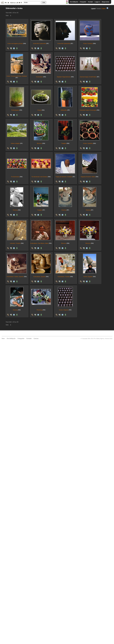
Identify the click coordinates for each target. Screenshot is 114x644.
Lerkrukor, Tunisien (15, 243)
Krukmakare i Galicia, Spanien (15, 277)
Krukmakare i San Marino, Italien (39, 243)
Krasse (39, 110)
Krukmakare (39, 77)
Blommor (39, 143)
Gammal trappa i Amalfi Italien (88, 77)
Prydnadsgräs (15, 110)
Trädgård (64, 143)
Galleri (104, 9)
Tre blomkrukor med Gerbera (39, 177)
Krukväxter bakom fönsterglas (88, 110)
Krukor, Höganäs (64, 310)
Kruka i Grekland (88, 43)
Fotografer (83, 2)
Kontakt (90, 2)
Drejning (15, 210)
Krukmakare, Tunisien (64, 277)
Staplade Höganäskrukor (64, 77)
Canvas (36, 339)
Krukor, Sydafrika (88, 143)
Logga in (97, 2)
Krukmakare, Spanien (39, 277)
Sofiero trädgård (15, 143)
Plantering (39, 310)
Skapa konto (106, 2)
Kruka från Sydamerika (40, 43)
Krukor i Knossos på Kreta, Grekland (17, 76)
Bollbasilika (64, 110)
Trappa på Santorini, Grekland (64, 177)
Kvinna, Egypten (88, 277)
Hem (3, 339)
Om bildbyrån (74, 2)
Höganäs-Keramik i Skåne (88, 177)
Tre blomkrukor (15, 177)
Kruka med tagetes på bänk (15, 43)
